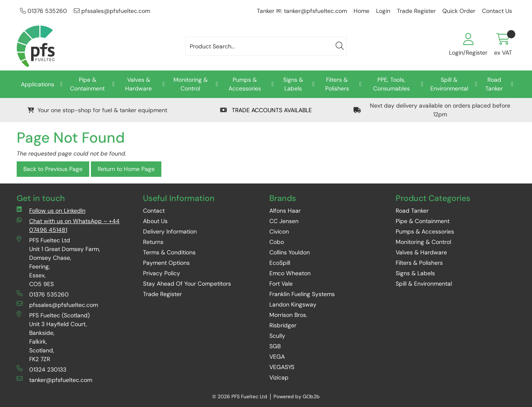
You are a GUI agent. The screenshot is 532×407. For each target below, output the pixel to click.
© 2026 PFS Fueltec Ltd (240, 397)
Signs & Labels (293, 84)
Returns (153, 242)
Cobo (277, 242)
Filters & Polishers (337, 84)
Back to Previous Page (53, 169)
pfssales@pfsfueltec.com (112, 11)
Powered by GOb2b (297, 397)
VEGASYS (282, 367)
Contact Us (497, 11)
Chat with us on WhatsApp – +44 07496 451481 (68, 225)
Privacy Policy (162, 273)
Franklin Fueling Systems (302, 294)
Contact (154, 211)
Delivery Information (170, 231)
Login (383, 11)
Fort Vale (281, 284)
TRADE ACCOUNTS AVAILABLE (266, 110)
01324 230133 (41, 369)
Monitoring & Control (191, 84)
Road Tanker (494, 84)
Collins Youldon (290, 252)
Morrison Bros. (288, 315)
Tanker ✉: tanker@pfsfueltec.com (302, 11)
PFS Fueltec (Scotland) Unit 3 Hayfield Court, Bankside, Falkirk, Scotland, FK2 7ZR (53, 337)
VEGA (277, 357)
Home (361, 11)
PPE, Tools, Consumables (391, 84)
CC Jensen (284, 221)
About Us (155, 221)
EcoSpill (280, 263)
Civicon (279, 231)
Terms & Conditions (169, 252)
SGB (275, 346)
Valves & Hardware (138, 84)
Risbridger (283, 325)
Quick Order (459, 11)
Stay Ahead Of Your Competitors (187, 284)
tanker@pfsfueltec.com (54, 380)
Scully (277, 336)
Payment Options (166, 263)
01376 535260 (44, 11)
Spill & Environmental (449, 84)
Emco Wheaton (290, 273)
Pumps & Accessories (245, 84)
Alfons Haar (285, 211)
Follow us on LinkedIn (51, 210)
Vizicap (279, 377)
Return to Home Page (126, 169)
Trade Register (416, 11)
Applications (38, 84)
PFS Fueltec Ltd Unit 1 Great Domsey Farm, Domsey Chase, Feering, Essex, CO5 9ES (58, 262)
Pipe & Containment (87, 84)
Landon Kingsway (293, 304)
